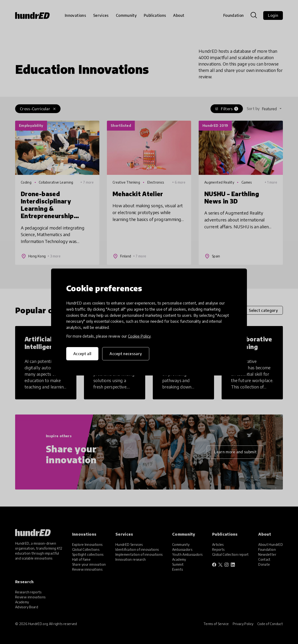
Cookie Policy (139, 336)
